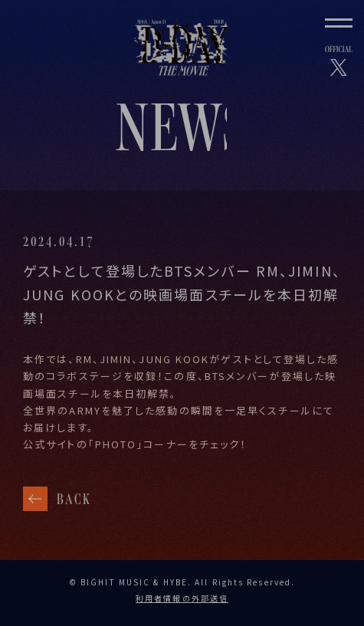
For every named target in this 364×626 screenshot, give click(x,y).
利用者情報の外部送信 (182, 598)
